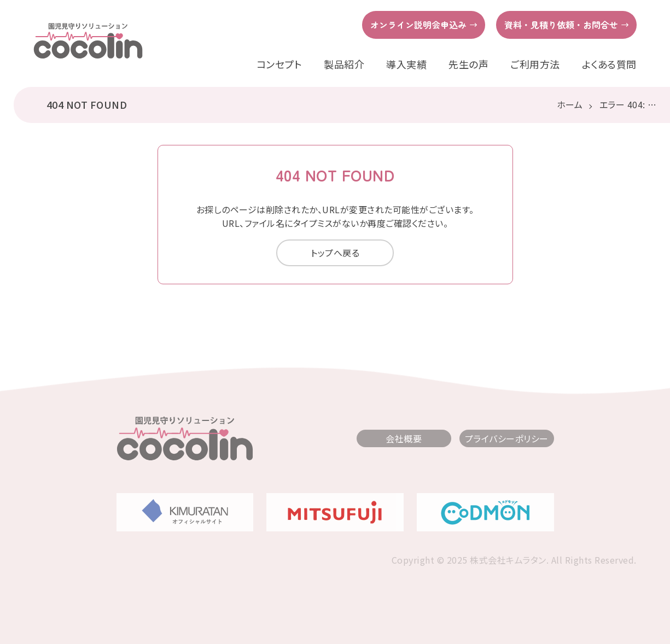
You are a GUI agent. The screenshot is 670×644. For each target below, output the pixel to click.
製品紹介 (344, 64)
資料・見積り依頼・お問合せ (561, 25)
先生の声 (468, 64)
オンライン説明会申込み (418, 25)
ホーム (570, 104)
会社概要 (404, 438)
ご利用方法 (535, 64)
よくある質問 (609, 64)
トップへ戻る (335, 253)
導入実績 (406, 64)
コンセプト (279, 64)
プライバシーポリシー (507, 438)
